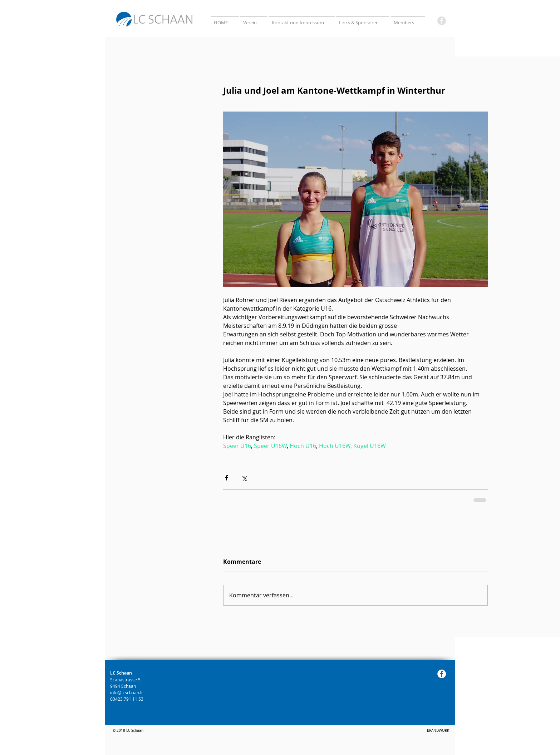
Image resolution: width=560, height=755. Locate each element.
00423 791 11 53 (127, 699)
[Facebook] (442, 21)
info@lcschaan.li (126, 692)
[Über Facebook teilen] (227, 478)
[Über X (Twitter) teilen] (244, 478)
